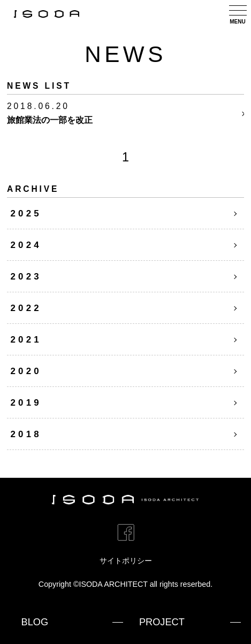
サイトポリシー (126, 561)
